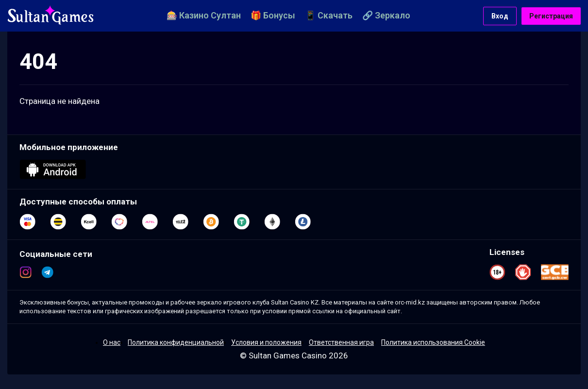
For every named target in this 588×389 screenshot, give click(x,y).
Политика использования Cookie (433, 342)
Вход (500, 16)
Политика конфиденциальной (176, 342)
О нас (112, 342)
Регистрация (551, 16)
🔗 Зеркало (386, 15)
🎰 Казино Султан (204, 15)
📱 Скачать (329, 15)
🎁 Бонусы (273, 15)
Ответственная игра (341, 342)
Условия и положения (266, 342)
